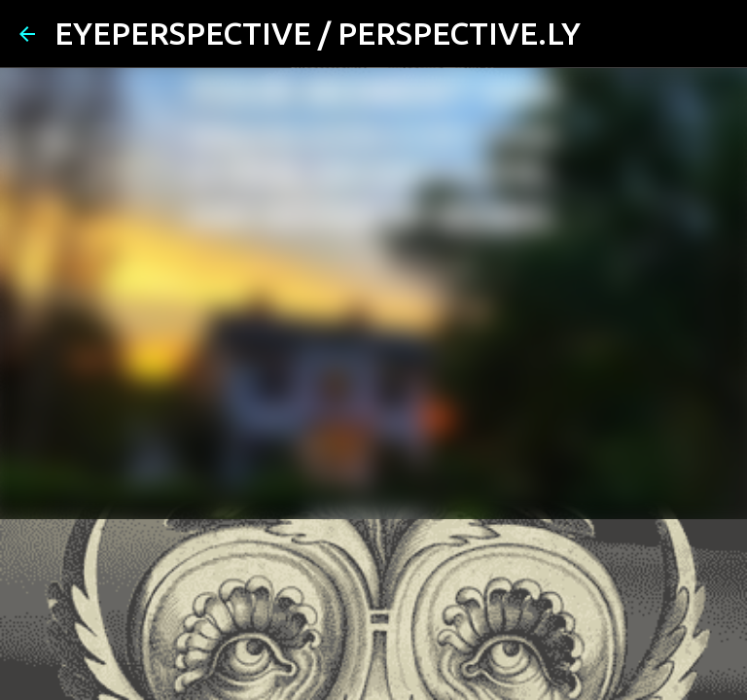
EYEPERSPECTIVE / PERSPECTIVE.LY (318, 33)
